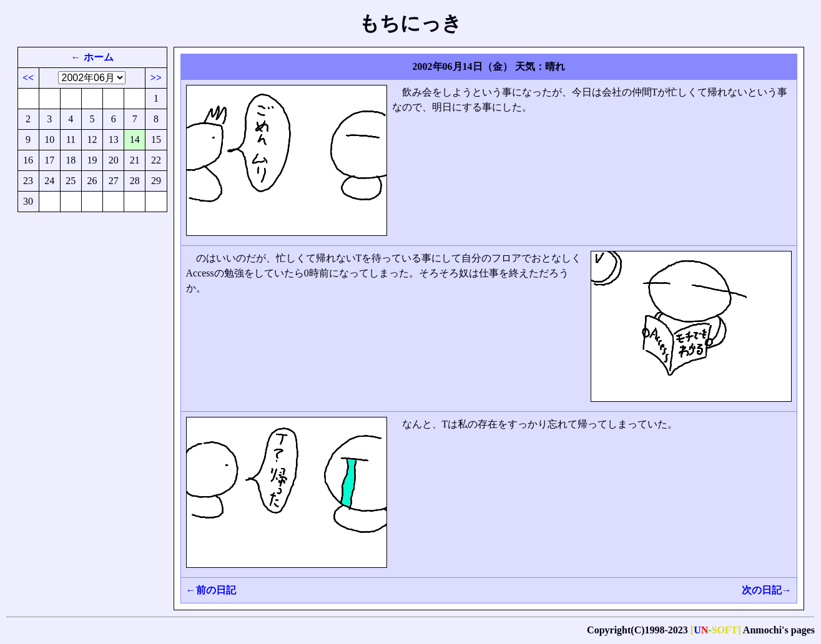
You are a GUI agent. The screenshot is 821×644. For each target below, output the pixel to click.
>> (156, 78)
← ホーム (92, 57)
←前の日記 (211, 590)
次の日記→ (767, 590)
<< (28, 78)
